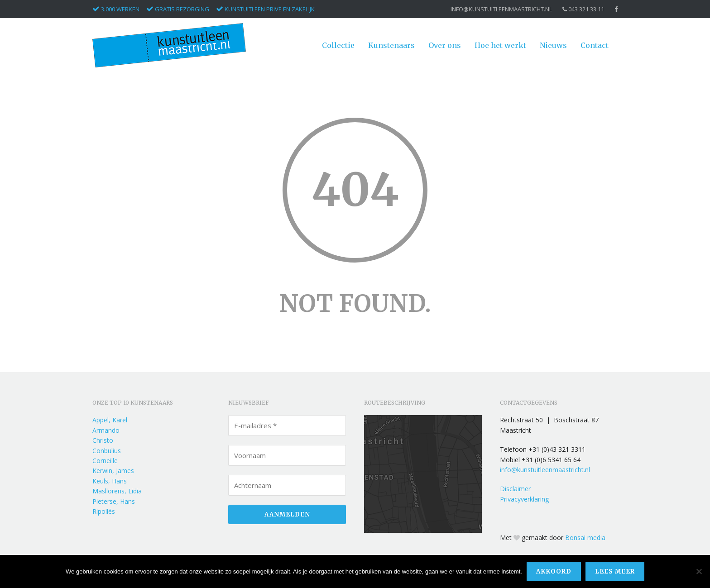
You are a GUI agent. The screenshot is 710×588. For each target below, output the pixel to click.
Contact (595, 45)
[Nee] (699, 572)
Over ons (445, 45)
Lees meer (615, 571)
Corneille (105, 461)
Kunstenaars (391, 45)
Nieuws (553, 45)
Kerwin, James (113, 471)
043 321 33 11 (583, 9)
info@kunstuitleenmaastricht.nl (501, 9)
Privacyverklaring (524, 499)
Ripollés (104, 511)
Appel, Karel (110, 420)
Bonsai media (585, 538)
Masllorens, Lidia (117, 491)
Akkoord (554, 571)
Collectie (338, 45)
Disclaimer (515, 489)
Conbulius (107, 451)
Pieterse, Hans (114, 501)
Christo (103, 440)
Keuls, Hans (110, 481)
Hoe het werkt (500, 45)
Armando (106, 430)
